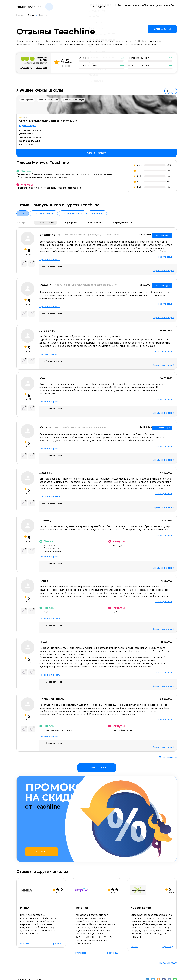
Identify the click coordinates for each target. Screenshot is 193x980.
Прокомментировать (50, 258)
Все (23, 213)
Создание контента (73, 213)
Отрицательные (122, 223)
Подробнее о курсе (28, 126)
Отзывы (161, 7)
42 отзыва (65, 66)
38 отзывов (26, 906)
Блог (174, 7)
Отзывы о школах (52, 962)
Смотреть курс (162, 234)
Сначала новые (45, 223)
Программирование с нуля (73, 100)
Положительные (95, 223)
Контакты (32, 962)
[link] (162, 29)
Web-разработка (27, 100)
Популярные (70, 223)
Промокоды (144, 7)
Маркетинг (97, 213)
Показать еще (168, 754)
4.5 (26, 118)
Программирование (44, 213)
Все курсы (42, 68)
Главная (20, 15)
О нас (20, 962)
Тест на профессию (120, 7)
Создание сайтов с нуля (48, 100)
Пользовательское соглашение (159, 973)
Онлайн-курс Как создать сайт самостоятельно (48, 121)
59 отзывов (81, 915)
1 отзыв (134, 909)
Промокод (57, 906)
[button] (49, 7)
